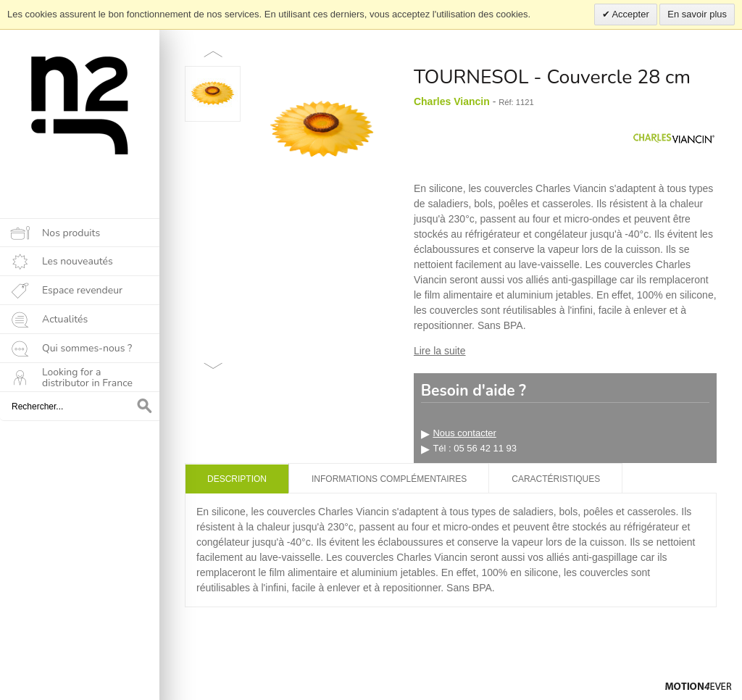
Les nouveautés (78, 261)
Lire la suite (440, 351)
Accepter (630, 14)
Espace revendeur (82, 290)
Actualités (65, 319)
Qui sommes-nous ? (87, 348)
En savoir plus (697, 14)
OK (145, 407)
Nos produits (71, 233)
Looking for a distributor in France (87, 378)
